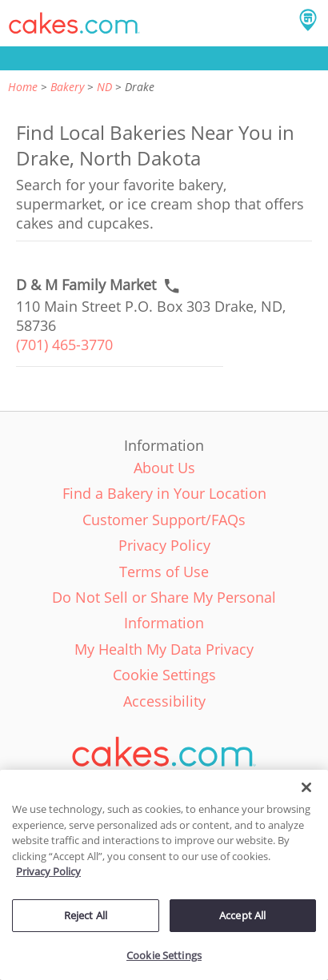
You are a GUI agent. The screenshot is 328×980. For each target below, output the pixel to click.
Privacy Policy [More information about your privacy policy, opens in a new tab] (48, 871)
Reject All (86, 915)
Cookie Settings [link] (164, 675)
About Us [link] (164, 468)
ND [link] (104, 87)
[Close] (306, 787)
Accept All (242, 915)
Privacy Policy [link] (164, 545)
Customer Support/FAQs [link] (164, 520)
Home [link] (23, 87)
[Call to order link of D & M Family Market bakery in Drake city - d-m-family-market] (86, 285)
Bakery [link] (67, 87)
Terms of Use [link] (164, 572)
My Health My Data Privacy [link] (164, 649)
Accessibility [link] (164, 701)
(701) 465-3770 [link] (64, 345)
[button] (74, 23)
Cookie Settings (164, 955)
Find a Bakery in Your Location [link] (164, 493)
